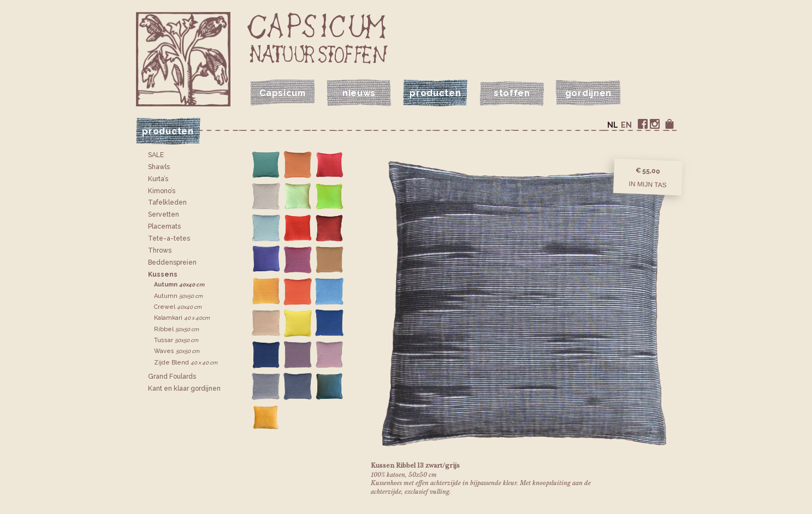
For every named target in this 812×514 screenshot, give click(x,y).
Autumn (179, 285)
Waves (177, 351)
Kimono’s (162, 191)
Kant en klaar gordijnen (184, 389)
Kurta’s (158, 179)
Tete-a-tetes (169, 238)
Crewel (178, 307)
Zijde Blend (186, 363)
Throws (160, 250)
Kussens (163, 274)
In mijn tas (648, 184)
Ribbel (176, 329)
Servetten (164, 214)
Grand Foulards (172, 376)
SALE (156, 155)
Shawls (159, 167)
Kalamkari (182, 318)
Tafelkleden (167, 202)
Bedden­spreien (172, 262)
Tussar (176, 340)
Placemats (164, 226)
